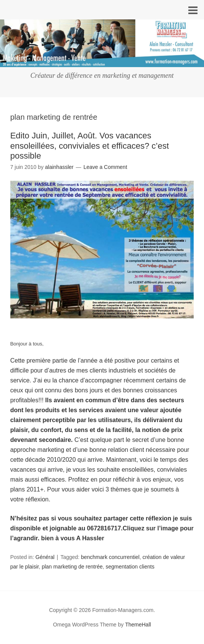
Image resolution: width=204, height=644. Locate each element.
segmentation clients (130, 567)
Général (45, 557)
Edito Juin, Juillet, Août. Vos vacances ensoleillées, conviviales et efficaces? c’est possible (90, 146)
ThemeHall (138, 625)
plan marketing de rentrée (72, 567)
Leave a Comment (105, 167)
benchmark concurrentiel (110, 557)
